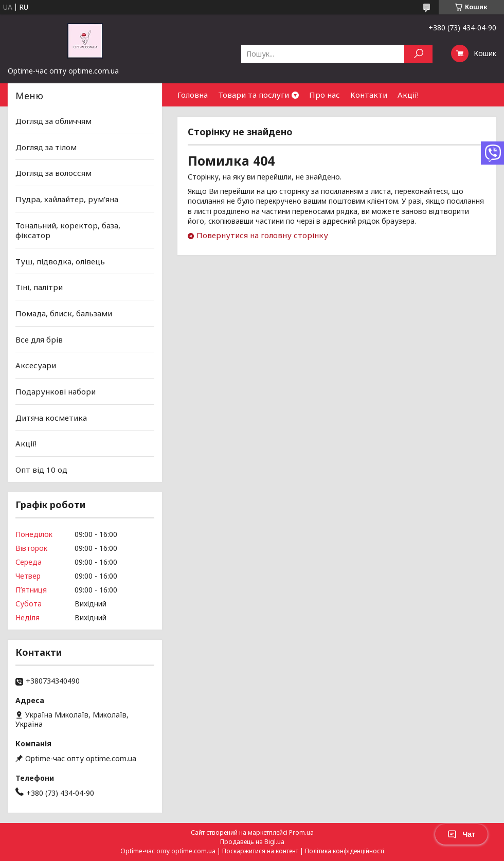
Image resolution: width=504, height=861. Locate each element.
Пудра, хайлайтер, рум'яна (67, 199)
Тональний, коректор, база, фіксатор (68, 230)
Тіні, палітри (39, 287)
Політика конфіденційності (345, 851)
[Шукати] (418, 54)
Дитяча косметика (51, 417)
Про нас (325, 95)
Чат (461, 834)
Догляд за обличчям (53, 121)
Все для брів (39, 339)
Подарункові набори (56, 391)
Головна (193, 95)
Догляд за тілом (46, 147)
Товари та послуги (254, 95)
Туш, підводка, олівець (60, 261)
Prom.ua (301, 832)
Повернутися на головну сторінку (262, 235)
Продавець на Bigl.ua (252, 842)
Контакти (369, 95)
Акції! (408, 95)
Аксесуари (36, 365)
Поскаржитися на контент (260, 851)
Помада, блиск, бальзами (64, 313)
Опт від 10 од (41, 470)
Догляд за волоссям (53, 173)
